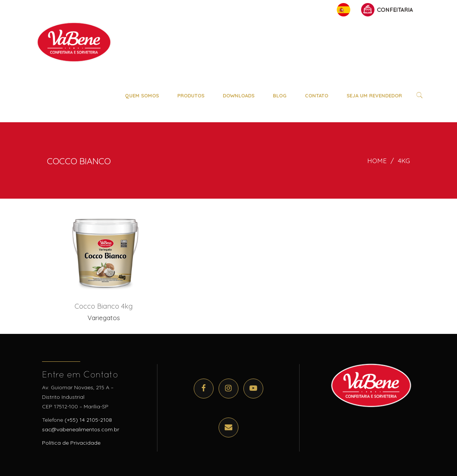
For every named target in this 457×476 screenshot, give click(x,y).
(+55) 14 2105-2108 (88, 420)
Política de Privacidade (71, 443)
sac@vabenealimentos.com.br (81, 429)
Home (377, 161)
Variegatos (104, 318)
